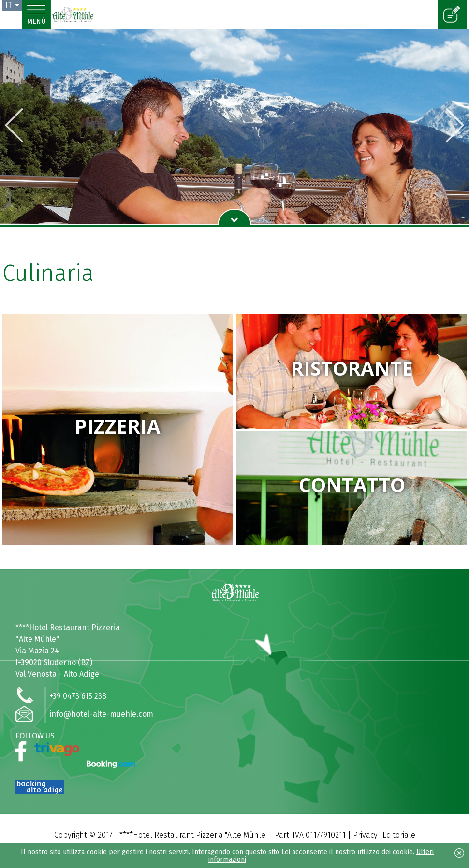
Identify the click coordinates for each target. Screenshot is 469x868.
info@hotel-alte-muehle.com (101, 714)
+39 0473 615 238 (78, 696)
